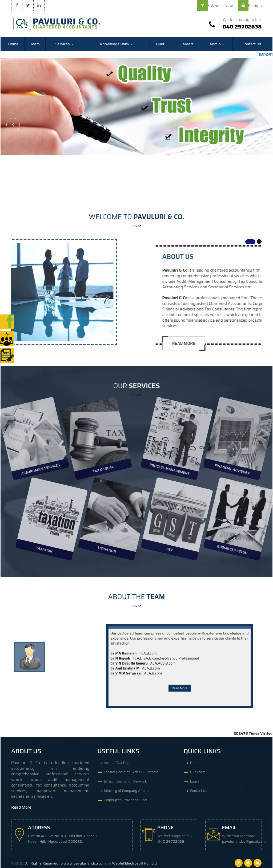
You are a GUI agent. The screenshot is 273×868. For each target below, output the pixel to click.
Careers (187, 44)
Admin (217, 44)
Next (260, 125)
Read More (180, 676)
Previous (13, 125)
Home (13, 44)
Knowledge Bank (116, 44)
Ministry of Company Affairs (126, 791)
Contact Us (252, 44)
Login (250, 6)
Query (161, 44)
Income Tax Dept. (117, 763)
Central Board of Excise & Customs (131, 772)
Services (64, 44)
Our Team (198, 772)
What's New (215, 6)
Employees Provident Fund (125, 800)
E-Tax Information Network (125, 781)
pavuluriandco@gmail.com (244, 842)
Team (35, 44)
